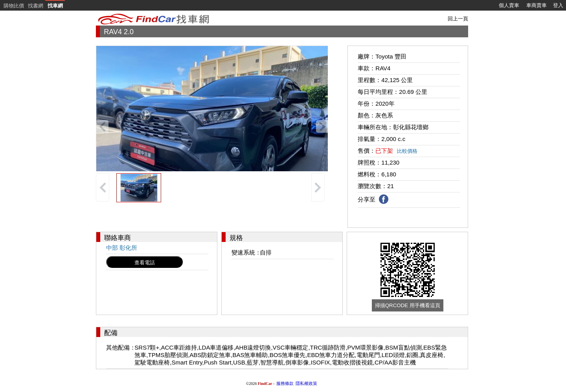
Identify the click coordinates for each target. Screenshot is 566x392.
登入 (558, 5)
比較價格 (407, 151)
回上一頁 (458, 19)
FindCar (265, 384)
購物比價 (14, 6)
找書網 (36, 6)
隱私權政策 (306, 383)
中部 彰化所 (122, 248)
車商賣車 (537, 5)
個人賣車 (509, 5)
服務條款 (285, 383)
